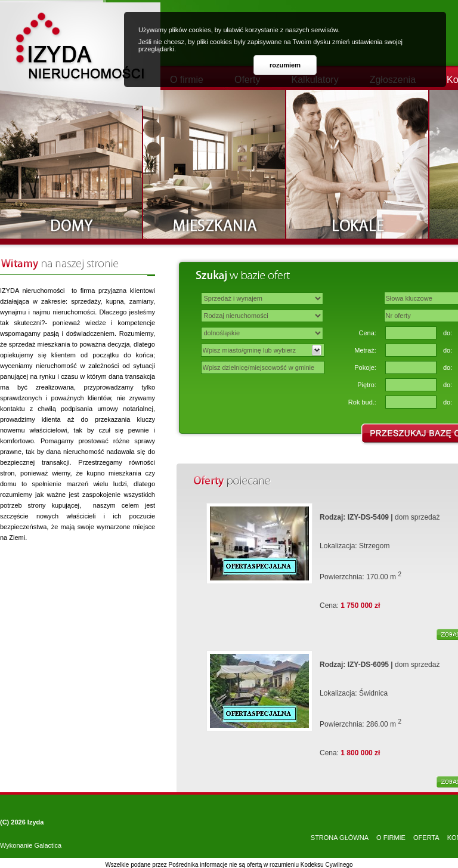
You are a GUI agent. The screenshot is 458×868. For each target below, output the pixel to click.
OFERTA (426, 838)
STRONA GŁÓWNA (340, 838)
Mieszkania (215, 164)
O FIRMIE (391, 838)
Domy (72, 164)
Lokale (358, 164)
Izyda (36, 822)
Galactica (48, 845)
